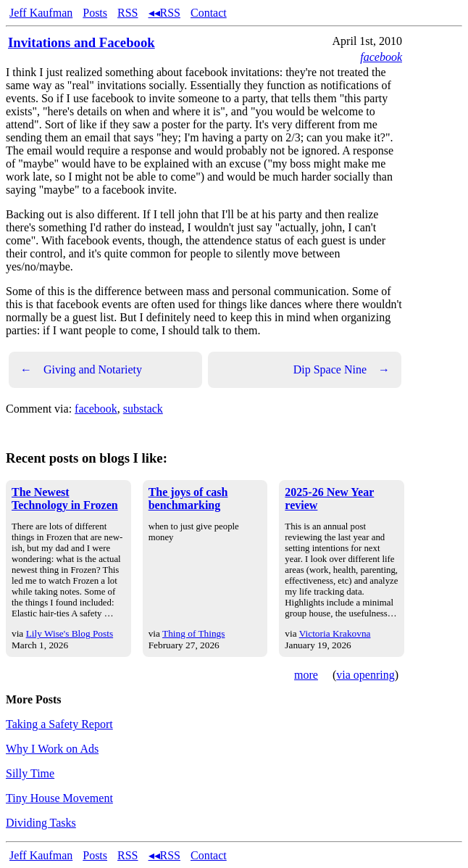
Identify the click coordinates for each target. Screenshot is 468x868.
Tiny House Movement (59, 798)
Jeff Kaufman (41, 13)
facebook (381, 57)
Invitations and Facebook (82, 42)
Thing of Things (193, 633)
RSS (128, 13)
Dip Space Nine (342, 370)
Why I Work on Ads (52, 749)
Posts (95, 13)
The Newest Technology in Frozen (65, 499)
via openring (365, 675)
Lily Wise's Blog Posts (70, 633)
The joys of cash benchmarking (188, 499)
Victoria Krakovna (335, 633)
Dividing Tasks (41, 823)
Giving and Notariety (81, 370)
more (306, 675)
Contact (209, 13)
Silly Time (30, 773)
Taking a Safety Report (59, 724)
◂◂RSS (164, 13)
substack (143, 409)
